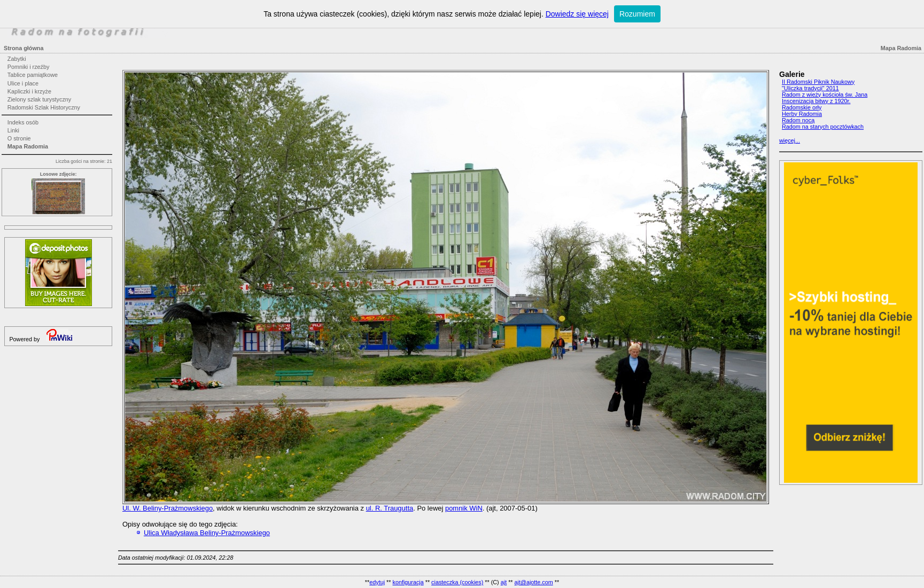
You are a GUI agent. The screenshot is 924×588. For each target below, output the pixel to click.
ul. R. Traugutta (390, 508)
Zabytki (17, 59)
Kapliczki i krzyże (29, 91)
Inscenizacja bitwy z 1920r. (816, 101)
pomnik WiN (464, 508)
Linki (13, 130)
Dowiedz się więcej (577, 14)
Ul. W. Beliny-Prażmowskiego (168, 508)
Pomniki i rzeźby (29, 67)
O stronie (19, 138)
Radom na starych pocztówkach (823, 127)
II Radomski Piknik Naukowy (818, 82)
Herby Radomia (802, 114)
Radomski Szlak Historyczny (44, 107)
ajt (504, 582)
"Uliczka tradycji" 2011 (810, 88)
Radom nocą (798, 120)
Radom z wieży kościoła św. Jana (825, 95)
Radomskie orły (802, 107)
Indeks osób (23, 122)
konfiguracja (408, 582)
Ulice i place (23, 83)
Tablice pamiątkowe (33, 75)
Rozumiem (637, 14)
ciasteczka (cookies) (457, 582)
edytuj (377, 582)
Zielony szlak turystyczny (39, 99)
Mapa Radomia (28, 146)
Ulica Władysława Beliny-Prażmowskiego (207, 533)
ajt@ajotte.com (534, 582)
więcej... (790, 140)
